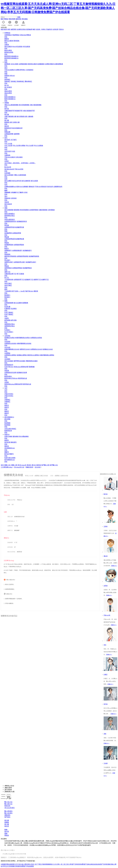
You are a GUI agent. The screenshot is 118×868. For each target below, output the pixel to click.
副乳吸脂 (7, 320)
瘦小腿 (7, 120)
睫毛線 (7, 454)
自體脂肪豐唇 (17, 233)
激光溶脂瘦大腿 (22, 116)
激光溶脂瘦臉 (9, 210)
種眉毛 (7, 440)
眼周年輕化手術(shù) (11, 378)
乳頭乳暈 (7, 307)
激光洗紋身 (8, 204)
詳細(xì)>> (114, 566)
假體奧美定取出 (10, 324)
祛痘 (6, 149)
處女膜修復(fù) (9, 417)
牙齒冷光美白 (9, 394)
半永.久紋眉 (8, 146)
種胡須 (7, 446)
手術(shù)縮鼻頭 (10, 70)
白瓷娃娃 (14, 198)
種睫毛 (7, 452)
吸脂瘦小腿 (8, 122)
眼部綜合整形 (9, 52)
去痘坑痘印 (8, 151)
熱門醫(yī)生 (54, 465)
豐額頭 (7, 266)
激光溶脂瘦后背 (17, 128)
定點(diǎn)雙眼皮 (25, 35)
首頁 (2, 465)
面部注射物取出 (10, 214)
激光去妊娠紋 (9, 361)
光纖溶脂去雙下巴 (10, 274)
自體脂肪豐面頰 (19, 245)
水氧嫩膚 (14, 192)
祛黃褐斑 (7, 173)
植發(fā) (7, 435)
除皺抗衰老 (29, 467)
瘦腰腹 (7, 103)
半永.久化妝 (8, 144)
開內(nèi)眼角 (9, 41)
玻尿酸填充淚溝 (22, 373)
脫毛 (6, 138)
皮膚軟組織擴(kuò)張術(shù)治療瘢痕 (16, 187)
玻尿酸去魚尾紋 (10, 338)
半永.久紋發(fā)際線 (19, 146)
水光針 (25, 192)
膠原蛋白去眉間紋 (33, 355)
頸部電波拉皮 (27, 384)
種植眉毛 (14, 442)
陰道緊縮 (7, 423)
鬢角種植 (16, 436)
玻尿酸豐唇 (8, 233)
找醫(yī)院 (14, 465)
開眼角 (7, 39)
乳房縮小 (7, 330)
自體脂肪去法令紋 (36, 349)
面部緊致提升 (9, 365)
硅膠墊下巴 (45, 280)
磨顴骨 (36, 291)
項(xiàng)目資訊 (9, 808)
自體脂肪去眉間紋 (10, 355)
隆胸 (14, 19)
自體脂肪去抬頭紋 (10, 343)
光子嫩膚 (20, 192)
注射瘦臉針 (51, 210)
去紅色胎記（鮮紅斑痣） (13, 163)
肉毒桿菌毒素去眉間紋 (47, 355)
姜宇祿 (106, 704)
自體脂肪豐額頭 (17, 268)
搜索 (19, 17)
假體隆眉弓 (8, 250)
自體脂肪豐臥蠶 (10, 239)
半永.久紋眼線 (38, 146)
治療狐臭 (7, 155)
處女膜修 (7, 419)
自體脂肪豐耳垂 (10, 227)
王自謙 (106, 763)
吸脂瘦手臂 (19, 111)
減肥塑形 (18, 19)
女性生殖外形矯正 (10, 429)
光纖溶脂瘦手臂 (10, 111)
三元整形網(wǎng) (7, 467)
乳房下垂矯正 (9, 312)
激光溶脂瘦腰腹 (24, 105)
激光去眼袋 (8, 47)
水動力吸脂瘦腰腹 (35, 105)
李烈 (105, 645)
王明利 (106, 526)
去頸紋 (7, 382)
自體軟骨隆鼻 (49, 64)
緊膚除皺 (32, 367)
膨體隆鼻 (7, 64)
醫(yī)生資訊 (8, 813)
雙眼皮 (6, 19)
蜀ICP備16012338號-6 (8, 850)
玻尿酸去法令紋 (48, 349)
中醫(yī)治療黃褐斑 (20, 175)
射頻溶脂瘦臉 (24, 210)
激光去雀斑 (34, 181)
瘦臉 (10, 19)
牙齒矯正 (7, 400)
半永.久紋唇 (30, 146)
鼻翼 (6, 74)
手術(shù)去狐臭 (10, 157)
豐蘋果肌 (7, 254)
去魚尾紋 (7, 336)
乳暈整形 (7, 309)
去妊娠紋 (7, 359)
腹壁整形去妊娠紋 (20, 361)
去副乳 (7, 318)
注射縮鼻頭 (30, 70)
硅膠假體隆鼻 (59, 64)
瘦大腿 (7, 115)
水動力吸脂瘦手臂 (29, 111)
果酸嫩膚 (7, 192)
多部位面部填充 (10, 219)
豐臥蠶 (7, 237)
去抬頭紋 (7, 342)
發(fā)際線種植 (24, 436)
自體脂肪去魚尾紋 (36, 338)
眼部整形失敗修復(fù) (11, 56)
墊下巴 (7, 278)
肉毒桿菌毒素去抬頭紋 (24, 343)
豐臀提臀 (7, 132)
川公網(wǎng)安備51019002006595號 (14, 854)
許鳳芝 (106, 675)
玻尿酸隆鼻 (41, 64)
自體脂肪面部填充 (10, 221)
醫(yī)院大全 (8, 804)
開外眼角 (16, 41)
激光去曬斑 (8, 181)
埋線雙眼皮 (16, 35)
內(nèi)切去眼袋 (17, 47)
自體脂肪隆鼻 (23, 64)
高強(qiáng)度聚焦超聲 (21, 367)
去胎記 (7, 161)
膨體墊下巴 (37, 280)
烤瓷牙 (7, 405)
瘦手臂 (7, 109)
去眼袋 (7, 45)
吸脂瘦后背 (8, 128)
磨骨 (6, 289)
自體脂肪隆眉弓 (17, 250)
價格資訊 (7, 815)
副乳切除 (14, 320)
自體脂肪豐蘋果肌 (22, 256)
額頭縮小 (7, 295)
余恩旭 (106, 586)
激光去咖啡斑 (26, 181)
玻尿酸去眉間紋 (22, 355)
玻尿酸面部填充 (22, 221)
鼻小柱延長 (8, 87)
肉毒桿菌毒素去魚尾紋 (22, 338)
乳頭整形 (14, 309)
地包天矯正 (8, 283)
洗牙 (6, 388)
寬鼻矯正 (7, 81)
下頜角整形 (8, 291)
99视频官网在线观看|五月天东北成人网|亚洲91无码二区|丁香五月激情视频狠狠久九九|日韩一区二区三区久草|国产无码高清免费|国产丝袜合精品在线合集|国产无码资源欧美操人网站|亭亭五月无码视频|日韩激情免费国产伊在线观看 (58, 8)
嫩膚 (6, 190)
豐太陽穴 (7, 260)
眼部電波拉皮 (23, 378)
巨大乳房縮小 (9, 332)
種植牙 (7, 411)
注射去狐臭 (19, 157)
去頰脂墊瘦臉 (34, 210)
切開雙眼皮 (8, 35)
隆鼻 (2, 19)
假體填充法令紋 (25, 349)
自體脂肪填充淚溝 (10, 373)
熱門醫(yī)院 (45, 465)
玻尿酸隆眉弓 (27, 250)
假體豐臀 (17, 134)
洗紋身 (7, 202)
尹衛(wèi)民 (107, 615)
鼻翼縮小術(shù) (10, 76)
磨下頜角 (15, 291)
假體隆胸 (25, 303)
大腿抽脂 (30, 116)
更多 (6, 37)
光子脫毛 (14, 140)
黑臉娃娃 (7, 198)
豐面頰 (7, 243)
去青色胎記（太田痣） (28, 163)
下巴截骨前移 (9, 280)
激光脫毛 (7, 140)
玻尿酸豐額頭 (27, 268)
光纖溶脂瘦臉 (43, 210)
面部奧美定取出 (10, 216)
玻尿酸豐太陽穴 (31, 262)
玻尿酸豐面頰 (9, 245)
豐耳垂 (7, 225)
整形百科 (7, 806)
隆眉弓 (7, 249)
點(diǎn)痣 (8, 167)
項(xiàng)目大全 (19, 467)
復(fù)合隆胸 (18, 303)
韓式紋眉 (7, 442)
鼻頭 (6, 68)
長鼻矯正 (14, 81)
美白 (6, 196)
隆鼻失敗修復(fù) (10, 97)
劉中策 (106, 494)
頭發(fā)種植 (8, 436)
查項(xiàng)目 (22, 465)
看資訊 (29, 465)
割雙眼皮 (7, 33)
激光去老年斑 (17, 181)
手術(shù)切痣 (19, 169)
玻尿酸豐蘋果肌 (34, 256)
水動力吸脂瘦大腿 (10, 116)
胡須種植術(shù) (10, 448)
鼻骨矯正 (7, 79)
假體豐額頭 (8, 268)
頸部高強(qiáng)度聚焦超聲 (13, 384)
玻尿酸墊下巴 (29, 280)
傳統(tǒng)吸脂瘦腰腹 (11, 105)
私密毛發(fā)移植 (10, 458)
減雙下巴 (7, 272)
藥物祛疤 (32, 187)
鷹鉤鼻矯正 (28, 81)
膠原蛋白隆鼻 (32, 64)
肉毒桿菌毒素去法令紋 (12, 349)
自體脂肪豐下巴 (19, 280)
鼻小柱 (7, 85)
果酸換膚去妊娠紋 (32, 361)
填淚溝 (7, 371)
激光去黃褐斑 (9, 175)
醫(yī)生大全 (8, 802)
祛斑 (6, 179)
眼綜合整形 (8, 50)
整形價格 (25, 19)
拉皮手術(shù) (9, 367)
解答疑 (39, 465)
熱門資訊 (7, 817)
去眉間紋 (7, 353)
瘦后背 (7, 126)
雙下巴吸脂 (20, 274)
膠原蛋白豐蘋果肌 (10, 256)
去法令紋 (7, 347)
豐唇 (6, 231)
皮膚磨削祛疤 (58, 187)
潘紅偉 (106, 556)
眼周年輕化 (8, 376)
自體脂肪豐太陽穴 (20, 262)
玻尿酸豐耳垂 (20, 227)
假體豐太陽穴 (9, 262)
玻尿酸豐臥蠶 (20, 239)
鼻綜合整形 (8, 91)
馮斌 (105, 734)
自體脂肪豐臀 (9, 134)
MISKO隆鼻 (15, 64)
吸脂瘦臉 (17, 210)
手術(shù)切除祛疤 (41, 187)
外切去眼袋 (26, 47)
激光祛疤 (50, 187)
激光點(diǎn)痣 (9, 169)
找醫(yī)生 (7, 465)
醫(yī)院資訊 (8, 811)
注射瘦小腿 (16, 122)
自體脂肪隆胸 (9, 303)
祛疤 (6, 185)
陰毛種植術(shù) (10, 460)
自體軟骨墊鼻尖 (20, 70)
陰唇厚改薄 (8, 431)
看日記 (34, 465)
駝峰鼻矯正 (21, 81)
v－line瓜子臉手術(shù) (26, 291)
